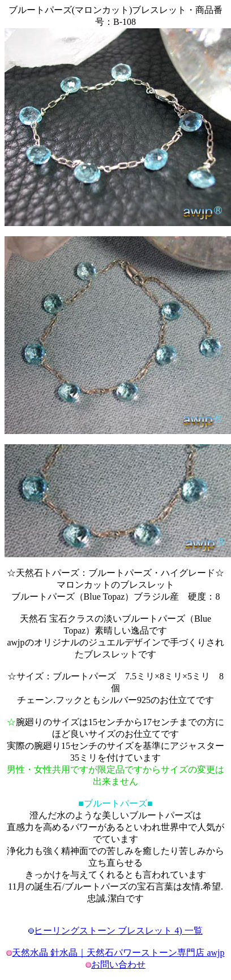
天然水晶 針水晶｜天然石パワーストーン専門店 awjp (118, 953)
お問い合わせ (118, 964)
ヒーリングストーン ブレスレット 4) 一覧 (118, 931)
